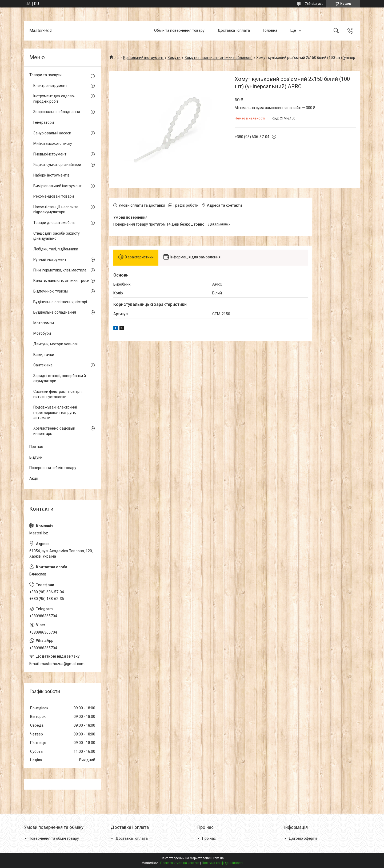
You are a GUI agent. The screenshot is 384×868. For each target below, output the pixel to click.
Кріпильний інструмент (143, 58)
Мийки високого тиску (53, 143)
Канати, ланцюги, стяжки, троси (61, 281)
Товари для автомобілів (54, 223)
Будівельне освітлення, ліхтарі (60, 302)
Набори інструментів (51, 175)
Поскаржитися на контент (180, 863)
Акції (34, 478)
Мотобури (42, 333)
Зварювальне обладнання (57, 112)
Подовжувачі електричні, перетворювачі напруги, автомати (55, 412)
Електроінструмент (50, 86)
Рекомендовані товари (54, 196)
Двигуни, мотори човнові (55, 344)
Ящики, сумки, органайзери (57, 165)
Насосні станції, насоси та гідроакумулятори (56, 210)
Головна (270, 30)
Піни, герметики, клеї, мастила (60, 270)
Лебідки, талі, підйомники (56, 249)
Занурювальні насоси (52, 133)
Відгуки (36, 457)
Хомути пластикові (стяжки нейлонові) (219, 58)
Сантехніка (43, 365)
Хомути (174, 58)
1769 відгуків (313, 4)
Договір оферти (303, 838)
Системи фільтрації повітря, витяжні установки (58, 394)
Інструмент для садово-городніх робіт (54, 99)
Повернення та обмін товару (54, 838)
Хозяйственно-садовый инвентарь (54, 431)
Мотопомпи (44, 323)
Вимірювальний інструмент (57, 186)
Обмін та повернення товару (179, 30)
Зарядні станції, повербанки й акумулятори (60, 378)
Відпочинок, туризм (51, 291)
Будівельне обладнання (55, 312)
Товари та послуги (45, 75)
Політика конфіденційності (222, 863)
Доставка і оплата (234, 30)
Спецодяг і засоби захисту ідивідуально (57, 236)
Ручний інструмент (50, 259)
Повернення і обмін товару (53, 468)
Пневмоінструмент (50, 154)
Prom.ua (218, 858)
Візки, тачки (44, 355)
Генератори (44, 122)
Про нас (36, 447)
